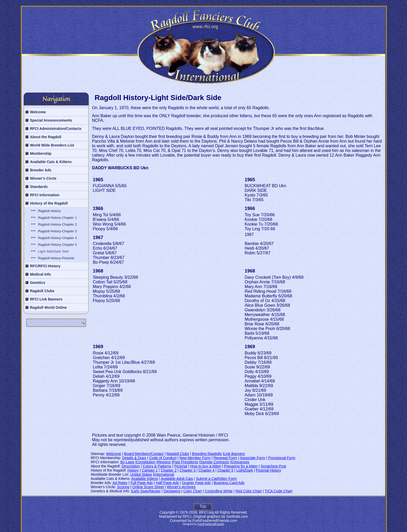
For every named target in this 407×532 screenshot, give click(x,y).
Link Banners (234, 454)
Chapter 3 (188, 470)
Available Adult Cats (177, 479)
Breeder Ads (41, 170)
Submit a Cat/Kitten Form (216, 479)
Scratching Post (273, 466)
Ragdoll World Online (48, 307)
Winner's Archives (181, 487)
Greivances (240, 462)
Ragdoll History (49, 211)
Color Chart (193, 491)
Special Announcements (51, 120)
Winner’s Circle (43, 178)
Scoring (123, 487)
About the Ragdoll (46, 137)
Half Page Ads (167, 483)
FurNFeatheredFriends (211, 524)
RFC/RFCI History (45, 266)
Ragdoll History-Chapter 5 (57, 245)
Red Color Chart (249, 491)
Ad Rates (120, 483)
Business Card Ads (229, 483)
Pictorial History (269, 470)
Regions (164, 462)
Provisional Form (282, 458)
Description (131, 466)
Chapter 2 (169, 470)
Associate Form (252, 458)
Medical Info (40, 274)
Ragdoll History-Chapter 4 (57, 238)
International (164, 474)
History (133, 470)
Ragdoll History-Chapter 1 (57, 218)
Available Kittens (145, 479)
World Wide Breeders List (52, 145)
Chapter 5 (225, 470)
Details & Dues (134, 458)
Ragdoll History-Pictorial (56, 258)
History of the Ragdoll (49, 203)
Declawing (172, 491)
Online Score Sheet (148, 487)
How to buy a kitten (205, 466)
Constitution (146, 462)
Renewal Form (225, 458)
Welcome (38, 112)
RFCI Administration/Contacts (56, 129)
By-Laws (127, 462)
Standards (39, 187)
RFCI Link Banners (46, 299)
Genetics (38, 283)
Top (203, 506)
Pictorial (181, 466)
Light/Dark (245, 470)
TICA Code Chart (278, 491)
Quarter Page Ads (196, 483)
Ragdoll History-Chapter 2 (57, 224)
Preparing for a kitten (241, 466)
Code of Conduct (163, 458)
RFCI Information (45, 195)
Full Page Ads (141, 483)
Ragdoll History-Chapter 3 (57, 231)
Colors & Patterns (157, 466)
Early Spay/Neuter (146, 491)
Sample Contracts (215, 462)
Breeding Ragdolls (207, 454)
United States (141, 474)
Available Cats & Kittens (51, 162)
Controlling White (219, 491)
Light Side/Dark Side (53, 251)
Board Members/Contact (144, 454)
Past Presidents (185, 462)
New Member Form (195, 458)
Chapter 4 (206, 470)
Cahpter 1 (150, 470)
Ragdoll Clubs (42, 291)
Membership (40, 153)
